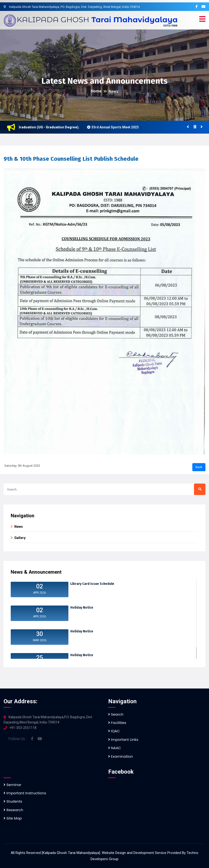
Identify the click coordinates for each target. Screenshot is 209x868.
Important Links (123, 739)
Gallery (20, 538)
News (114, 91)
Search (116, 714)
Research (13, 810)
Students (13, 801)
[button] (202, 19)
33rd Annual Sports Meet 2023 (117, 127)
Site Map (13, 818)
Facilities (117, 723)
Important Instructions (25, 793)
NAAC (115, 748)
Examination (121, 756)
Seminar (13, 785)
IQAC (114, 731)
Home (96, 91)
